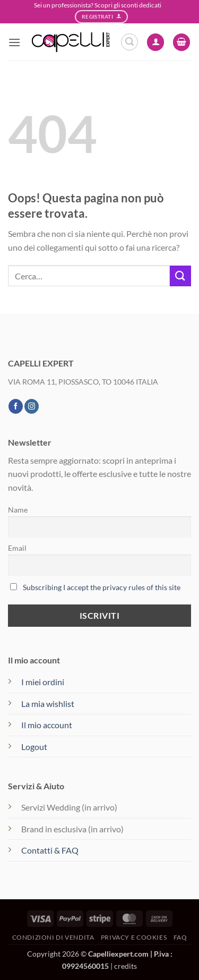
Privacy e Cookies (134, 937)
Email (17, 548)
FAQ (180, 937)
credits (126, 966)
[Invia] (180, 276)
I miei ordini (43, 682)
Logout (34, 747)
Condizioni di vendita (53, 937)
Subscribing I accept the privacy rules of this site (102, 587)
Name (18, 510)
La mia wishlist (48, 704)
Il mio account (47, 725)
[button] (14, 42)
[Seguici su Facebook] (16, 406)
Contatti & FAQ (50, 850)
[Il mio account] (155, 42)
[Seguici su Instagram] (32, 406)
